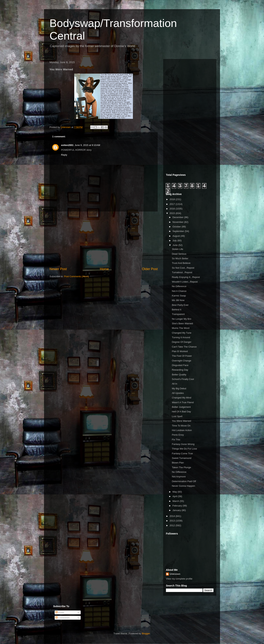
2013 (173, 521)
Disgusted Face (180, 365)
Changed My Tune (181, 333)
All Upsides (178, 393)
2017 (173, 204)
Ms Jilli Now (178, 300)
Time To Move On (181, 426)
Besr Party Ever (180, 305)
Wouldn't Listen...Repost (185, 282)
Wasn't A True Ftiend (183, 402)
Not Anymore (179, 477)
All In (174, 384)
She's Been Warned (182, 323)
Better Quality (179, 375)
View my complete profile (179, 579)
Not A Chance (179, 291)
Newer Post (58, 269)
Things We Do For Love (184, 449)
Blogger (146, 633)
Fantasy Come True (182, 453)
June (175, 245)
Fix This (176, 440)
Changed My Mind (181, 398)
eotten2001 (67, 145)
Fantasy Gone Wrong (183, 444)
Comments (63, 618)
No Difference (179, 286)
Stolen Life (177, 249)
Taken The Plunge (181, 467)
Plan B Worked (180, 351)
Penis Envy (178, 435)
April (175, 496)
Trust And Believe (181, 263)
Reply (64, 155)
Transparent (178, 314)
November (178, 222)
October (177, 227)
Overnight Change (181, 361)
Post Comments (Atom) (77, 276)
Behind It (176, 310)
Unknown (175, 574)
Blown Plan (178, 463)
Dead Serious (179, 254)
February (178, 506)
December (178, 217)
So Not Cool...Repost (183, 268)
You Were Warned (181, 421)
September (179, 231)
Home (104, 269)
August (177, 236)
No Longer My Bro (181, 319)
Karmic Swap (179, 296)
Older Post (150, 269)
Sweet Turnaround (181, 458)
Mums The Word (181, 328)
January (177, 510)
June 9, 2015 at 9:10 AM (87, 145)
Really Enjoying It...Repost (186, 277)
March (176, 501)
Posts (60, 612)
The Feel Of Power (182, 356)
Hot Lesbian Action (182, 430)
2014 (173, 516)
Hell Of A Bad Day (181, 412)
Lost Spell (177, 416)
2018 (173, 199)
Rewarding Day (180, 370)
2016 (173, 209)
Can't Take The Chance (184, 347)
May (175, 492)
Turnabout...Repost (182, 272)
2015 (173, 213)
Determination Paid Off (184, 481)
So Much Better (180, 258)
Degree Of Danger (181, 342)
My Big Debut (179, 388)
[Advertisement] (104, 239)
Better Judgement (181, 407)
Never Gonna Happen (183, 486)
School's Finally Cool (183, 379)
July (175, 241)
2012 (173, 525)
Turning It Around (181, 337)
